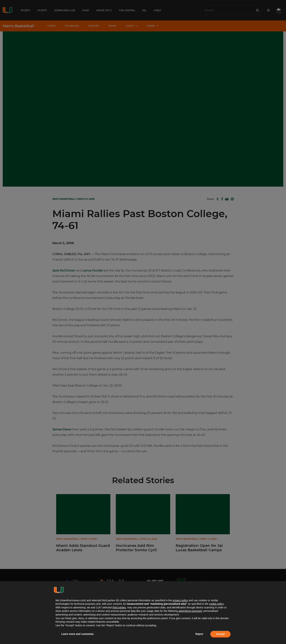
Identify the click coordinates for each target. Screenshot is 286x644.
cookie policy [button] (216, 604)
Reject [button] (199, 634)
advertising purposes (190, 611)
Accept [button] (220, 634)
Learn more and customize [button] (77, 634)
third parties (119, 607)
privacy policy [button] (180, 600)
